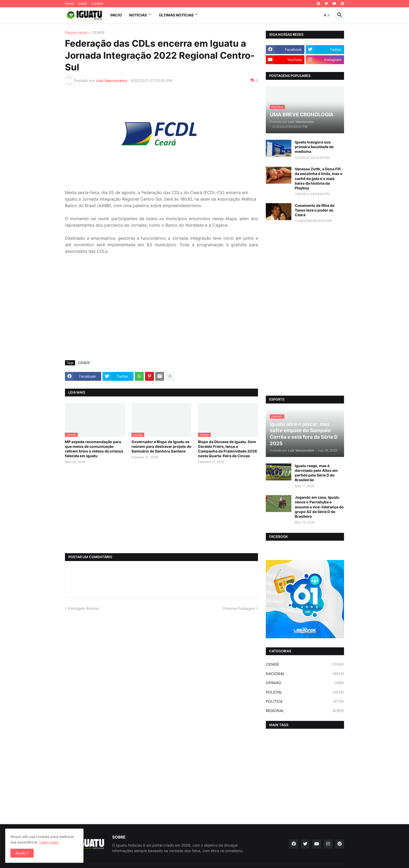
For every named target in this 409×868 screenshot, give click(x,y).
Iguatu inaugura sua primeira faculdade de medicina (314, 147)
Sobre (83, 4)
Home (69, 4)
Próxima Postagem (239, 608)
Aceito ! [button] (22, 853)
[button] (327, 15)
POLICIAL (305, 692)
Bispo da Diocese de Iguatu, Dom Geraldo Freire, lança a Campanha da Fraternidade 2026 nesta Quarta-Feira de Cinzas (227, 449)
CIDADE (98, 33)
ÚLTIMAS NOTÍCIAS (176, 15)
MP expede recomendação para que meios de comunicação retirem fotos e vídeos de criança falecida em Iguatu (94, 449)
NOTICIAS (138, 15)
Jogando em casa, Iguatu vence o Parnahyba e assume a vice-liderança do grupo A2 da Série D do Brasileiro (319, 507)
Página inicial (76, 33)
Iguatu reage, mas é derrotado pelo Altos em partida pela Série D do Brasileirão (316, 473)
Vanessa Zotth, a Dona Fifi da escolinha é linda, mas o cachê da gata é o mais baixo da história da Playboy (319, 178)
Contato (97, 4)
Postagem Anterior (84, 608)
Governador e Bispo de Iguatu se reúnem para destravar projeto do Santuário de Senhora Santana (161, 446)
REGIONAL (305, 711)
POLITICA (305, 701)
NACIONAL (305, 674)
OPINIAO (305, 683)
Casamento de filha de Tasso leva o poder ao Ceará (315, 210)
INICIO (116, 15)
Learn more (49, 842)
